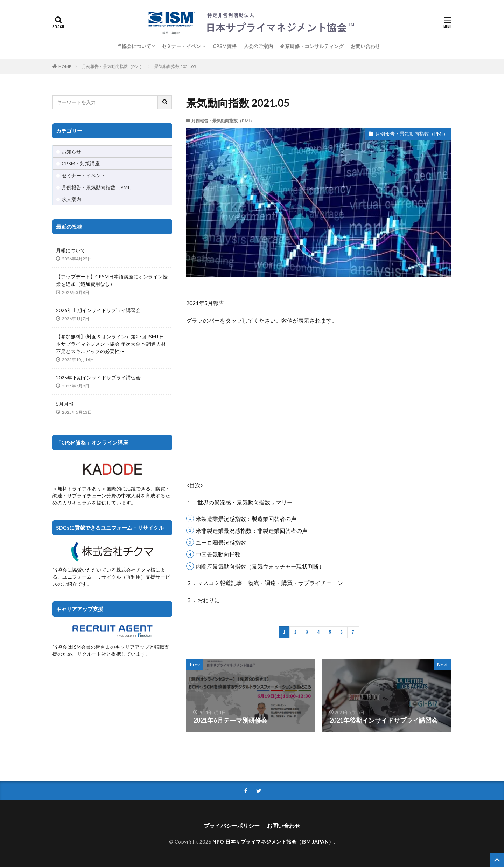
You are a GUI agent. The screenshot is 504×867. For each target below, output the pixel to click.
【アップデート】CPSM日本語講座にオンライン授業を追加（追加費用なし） (112, 280)
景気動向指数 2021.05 (175, 66)
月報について (71, 250)
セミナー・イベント (184, 46)
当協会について (134, 46)
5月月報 (65, 404)
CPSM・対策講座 (81, 163)
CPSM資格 (225, 46)
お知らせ (71, 152)
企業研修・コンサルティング (312, 46)
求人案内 (71, 199)
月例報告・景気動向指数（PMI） (113, 66)
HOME (65, 66)
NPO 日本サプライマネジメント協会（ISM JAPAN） (273, 842)
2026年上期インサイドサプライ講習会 (98, 310)
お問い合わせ (365, 46)
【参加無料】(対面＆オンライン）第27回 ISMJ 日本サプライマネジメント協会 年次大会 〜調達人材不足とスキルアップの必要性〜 (111, 344)
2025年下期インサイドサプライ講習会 (98, 377)
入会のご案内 (258, 46)
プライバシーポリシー (232, 825)
